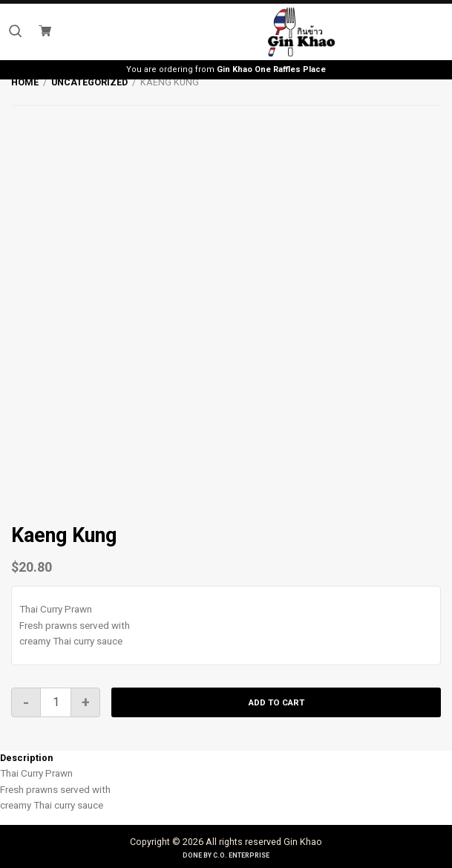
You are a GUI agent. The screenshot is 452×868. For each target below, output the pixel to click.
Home (25, 82)
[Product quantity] (56, 702)
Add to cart (276, 702)
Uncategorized (89, 82)
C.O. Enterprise (241, 855)
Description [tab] (26, 758)
